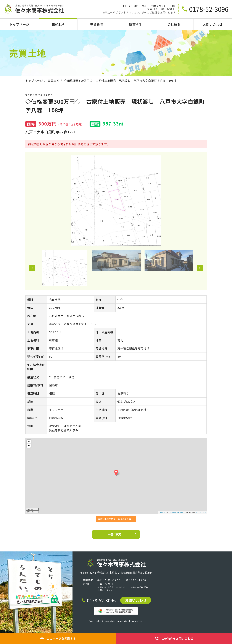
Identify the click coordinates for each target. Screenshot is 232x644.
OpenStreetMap (176, 512)
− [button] (29, 446)
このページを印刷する (58, 639)
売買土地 (58, 24)
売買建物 (97, 24)
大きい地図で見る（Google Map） (116, 519)
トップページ (19, 24)
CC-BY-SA (201, 512)
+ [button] (29, 442)
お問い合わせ (213, 24)
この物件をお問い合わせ (174, 639)
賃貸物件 (135, 24)
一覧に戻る (123, 534)
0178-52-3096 (98, 600)
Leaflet (162, 512)
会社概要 (174, 24)
